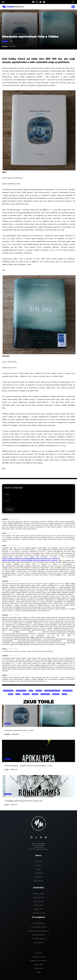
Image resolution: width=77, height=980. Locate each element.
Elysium (38, 953)
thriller (56, 694)
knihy (18, 694)
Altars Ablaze (38, 939)
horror (35, 694)
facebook (38, 877)
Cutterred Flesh (39, 927)
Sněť (38, 972)
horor (64, 694)
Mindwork (39, 968)
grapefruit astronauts (39, 931)
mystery (26, 694)
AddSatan (5, 46)
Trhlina (39, 691)
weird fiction (21, 691)
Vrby (31, 691)
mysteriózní (45, 694)
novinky (38, 862)
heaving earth (39, 935)
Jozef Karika (67, 691)
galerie (39, 873)
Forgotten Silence (38, 961)
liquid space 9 (38, 923)
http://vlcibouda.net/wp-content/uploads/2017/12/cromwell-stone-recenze (30, 559)
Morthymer (39, 964)
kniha (11, 694)
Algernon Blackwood (52, 691)
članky (38, 866)
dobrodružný (8, 691)
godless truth (38, 957)
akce (39, 869)
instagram (38, 881)
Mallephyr (38, 943)
